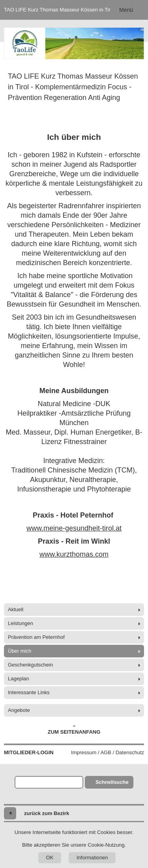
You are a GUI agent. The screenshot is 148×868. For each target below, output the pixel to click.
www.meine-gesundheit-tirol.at (74, 528)
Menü (126, 10)
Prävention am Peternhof (36, 637)
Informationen (92, 858)
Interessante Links (29, 692)
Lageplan (19, 679)
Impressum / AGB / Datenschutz (108, 752)
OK (50, 858)
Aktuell (16, 609)
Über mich (20, 651)
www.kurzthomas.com (74, 554)
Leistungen (21, 623)
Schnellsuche (112, 782)
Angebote (19, 710)
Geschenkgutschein (30, 665)
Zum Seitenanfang (74, 730)
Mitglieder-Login (29, 752)
